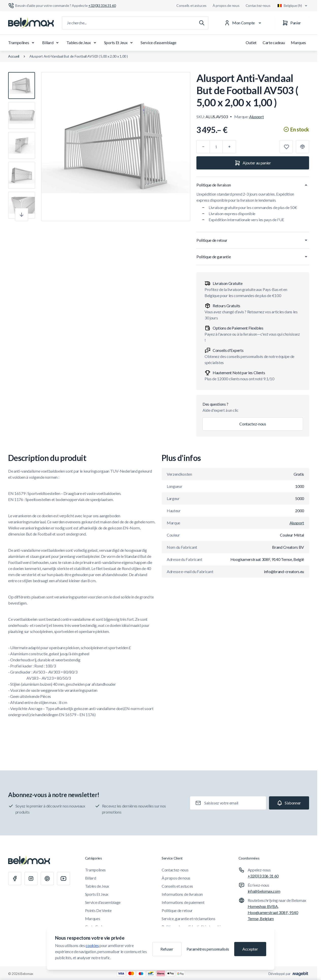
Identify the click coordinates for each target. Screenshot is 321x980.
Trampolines (22, 43)
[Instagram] (31, 879)
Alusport (256, 117)
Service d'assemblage (158, 42)
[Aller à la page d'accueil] (31, 23)
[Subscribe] (289, 803)
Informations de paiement (183, 902)
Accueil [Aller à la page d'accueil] (14, 56)
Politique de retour (177, 910)
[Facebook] (15, 879)
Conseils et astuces (191, 5)
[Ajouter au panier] (253, 163)
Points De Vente (98, 910)
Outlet (251, 42)
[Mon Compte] (244, 23)
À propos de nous (226, 5)
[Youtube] (63, 879)
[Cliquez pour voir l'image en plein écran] (116, 147)
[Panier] (292, 23)
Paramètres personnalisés (208, 949)
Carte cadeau (274, 42)
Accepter (250, 949)
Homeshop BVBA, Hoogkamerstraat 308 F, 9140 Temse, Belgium (273, 912)
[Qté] (216, 147)
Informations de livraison (182, 894)
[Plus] (229, 147)
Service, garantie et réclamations (188, 918)
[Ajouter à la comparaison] (302, 147)
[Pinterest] (47, 879)
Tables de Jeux (82, 43)
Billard (51, 43)
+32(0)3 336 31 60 (263, 876)
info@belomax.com (264, 891)
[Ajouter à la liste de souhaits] (286, 147)
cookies (92, 945)
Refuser (167, 949)
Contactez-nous (258, 5)
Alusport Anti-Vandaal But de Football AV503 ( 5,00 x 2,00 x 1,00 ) (79, 56)
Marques (298, 42)
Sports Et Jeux (119, 43)
